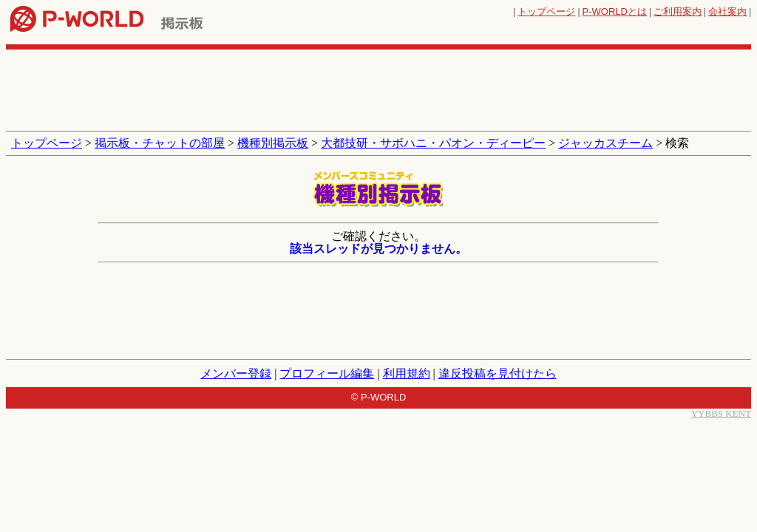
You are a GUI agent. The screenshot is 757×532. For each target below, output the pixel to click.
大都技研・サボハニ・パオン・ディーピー (433, 143)
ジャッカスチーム (605, 143)
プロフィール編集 (327, 374)
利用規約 (407, 374)
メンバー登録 (236, 374)
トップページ (546, 11)
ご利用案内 (678, 11)
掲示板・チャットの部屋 (160, 143)
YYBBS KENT (721, 413)
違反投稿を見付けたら (498, 374)
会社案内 (727, 11)
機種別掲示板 (273, 143)
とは (615, 11)
